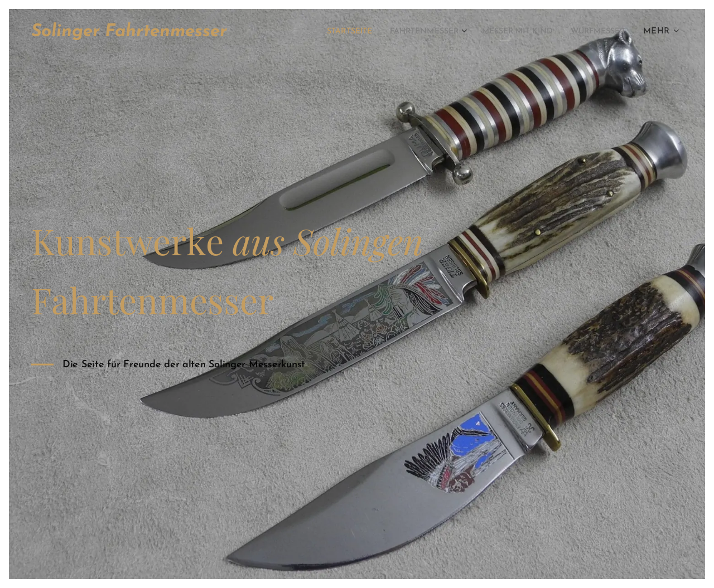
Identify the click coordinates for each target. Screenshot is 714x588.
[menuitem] (316, 32)
